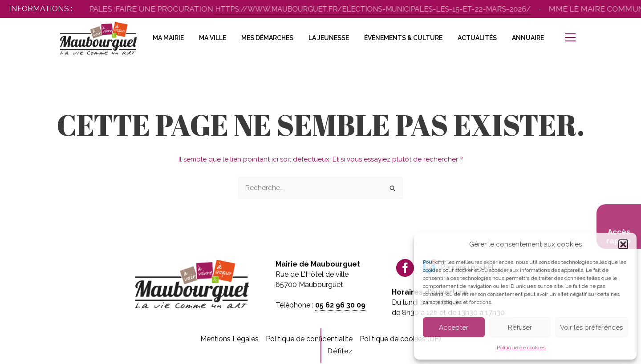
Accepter (454, 328)
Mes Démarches (267, 38)
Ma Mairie (168, 38)
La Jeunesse (329, 38)
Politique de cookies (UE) (400, 339)
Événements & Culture (403, 38)
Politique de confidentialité (309, 339)
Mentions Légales (229, 339)
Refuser (520, 328)
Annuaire (528, 38)
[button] (623, 244)
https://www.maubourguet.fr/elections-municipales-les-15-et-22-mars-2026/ (382, 9)
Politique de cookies (521, 348)
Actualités (477, 38)
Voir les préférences (591, 328)
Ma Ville (213, 38)
